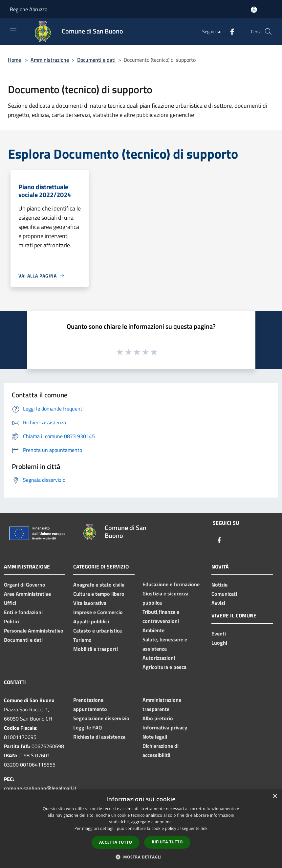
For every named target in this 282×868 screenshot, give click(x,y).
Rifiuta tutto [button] (167, 842)
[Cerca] (268, 32)
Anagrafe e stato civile (99, 585)
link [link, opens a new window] (204, 828)
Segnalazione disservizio (101, 718)
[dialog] (141, 829)
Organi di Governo (25, 585)
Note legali (155, 737)
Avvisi (218, 603)
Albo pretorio (158, 718)
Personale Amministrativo (34, 631)
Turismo (82, 640)
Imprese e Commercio (98, 612)
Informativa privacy (165, 727)
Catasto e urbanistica (98, 631)
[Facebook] (229, 31)
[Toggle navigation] (13, 31)
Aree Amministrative (27, 594)
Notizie (219, 585)
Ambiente (153, 630)
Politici (12, 621)
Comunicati (224, 594)
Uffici (10, 603)
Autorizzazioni (159, 658)
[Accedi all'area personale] (254, 10)
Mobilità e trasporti (96, 649)
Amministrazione (50, 60)
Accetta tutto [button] (116, 842)
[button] (141, 857)
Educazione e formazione (171, 584)
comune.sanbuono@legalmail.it (40, 788)
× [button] (275, 797)
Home (14, 60)
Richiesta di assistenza (99, 737)
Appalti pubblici (91, 621)
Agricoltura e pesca (164, 667)
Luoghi (219, 643)
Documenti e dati (96, 60)
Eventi (219, 634)
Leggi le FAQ (87, 727)
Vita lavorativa (90, 603)
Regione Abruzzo (29, 9)
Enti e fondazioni (23, 612)
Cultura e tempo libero (99, 594)
